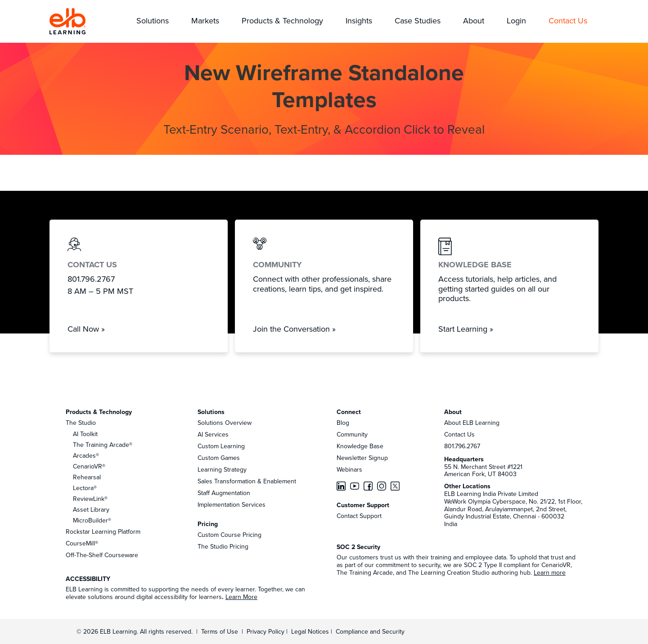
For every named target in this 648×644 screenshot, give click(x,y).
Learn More (241, 597)
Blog (343, 423)
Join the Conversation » (294, 329)
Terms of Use (219, 631)
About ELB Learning (472, 423)
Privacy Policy (266, 631)
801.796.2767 (462, 446)
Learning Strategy (222, 469)
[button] (153, 21)
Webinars (349, 469)
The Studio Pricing (223, 546)
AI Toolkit (85, 434)
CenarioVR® (89, 466)
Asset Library (91, 509)
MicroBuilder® (92, 520)
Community (352, 434)
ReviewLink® (90, 499)
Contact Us (459, 434)
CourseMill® (82, 543)
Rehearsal (87, 477)
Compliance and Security (370, 631)
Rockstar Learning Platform (103, 531)
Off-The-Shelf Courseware (102, 555)
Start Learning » (466, 329)
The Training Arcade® (103, 445)
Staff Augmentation (224, 493)
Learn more (550, 572)
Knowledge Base (360, 446)
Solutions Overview (225, 423)
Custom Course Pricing (229, 535)
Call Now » (86, 329)
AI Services (213, 434)
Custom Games (219, 458)
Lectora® (85, 488)
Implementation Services (232, 504)
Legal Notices (311, 631)
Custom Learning (221, 446)
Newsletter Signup (362, 458)
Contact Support (359, 516)
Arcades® (86, 455)
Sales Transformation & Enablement (247, 481)
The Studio (81, 423)
